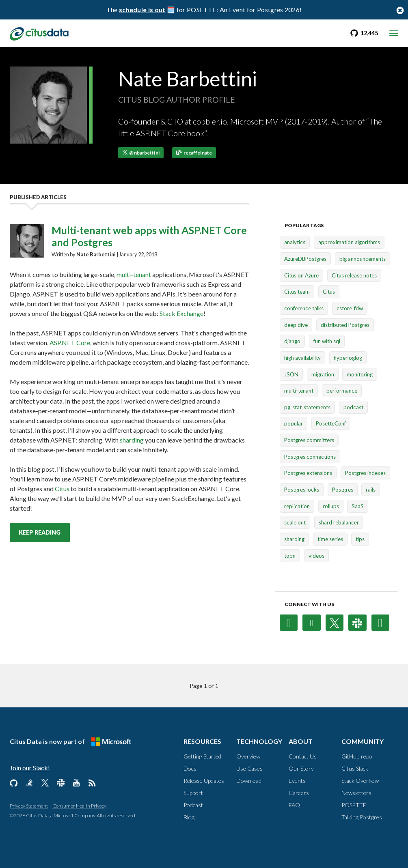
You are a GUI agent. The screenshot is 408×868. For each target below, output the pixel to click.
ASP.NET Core (70, 343)
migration (323, 374)
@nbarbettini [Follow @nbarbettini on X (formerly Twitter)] (141, 153)
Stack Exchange (181, 313)
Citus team (297, 292)
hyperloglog (348, 358)
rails (371, 490)
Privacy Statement (29, 806)
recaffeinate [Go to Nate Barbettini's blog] (194, 153)
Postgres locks (302, 490)
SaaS (358, 506)
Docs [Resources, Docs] (190, 768)
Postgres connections (310, 457)
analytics (295, 243)
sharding (132, 440)
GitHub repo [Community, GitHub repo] (357, 756)
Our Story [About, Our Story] (301, 768)
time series (330, 539)
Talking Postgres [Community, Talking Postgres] (362, 817)
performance (342, 391)
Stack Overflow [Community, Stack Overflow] (360, 781)
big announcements (363, 259)
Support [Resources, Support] (193, 793)
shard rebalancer (339, 523)
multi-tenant (134, 274)
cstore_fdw (350, 308)
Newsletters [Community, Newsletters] (356, 793)
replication (297, 506)
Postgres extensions (308, 473)
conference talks (304, 308)
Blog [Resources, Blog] (189, 817)
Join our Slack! (30, 768)
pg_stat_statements (307, 407)
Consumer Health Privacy (79, 806)
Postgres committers (309, 440)
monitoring (360, 374)
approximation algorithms (349, 243)
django (292, 341)
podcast (353, 407)
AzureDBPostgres (305, 259)
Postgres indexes (365, 473)
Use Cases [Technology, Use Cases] (249, 768)
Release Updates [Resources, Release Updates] (204, 781)
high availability (302, 358)
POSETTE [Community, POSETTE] (354, 805)
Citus (62, 489)
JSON (291, 374)
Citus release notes (354, 275)
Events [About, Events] (297, 781)
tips (360, 539)
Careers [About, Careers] (299, 793)
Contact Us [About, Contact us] (303, 756)
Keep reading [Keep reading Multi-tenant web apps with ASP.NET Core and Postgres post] (40, 532)
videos (316, 556)
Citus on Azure (301, 275)
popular (294, 424)
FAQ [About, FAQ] (294, 805)
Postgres (343, 490)
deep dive (296, 325)
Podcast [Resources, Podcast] (193, 805)
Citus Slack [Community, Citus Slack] (355, 768)
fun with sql (327, 341)
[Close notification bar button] (400, 10)
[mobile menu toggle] (394, 33)
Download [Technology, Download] (249, 781)
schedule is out (142, 10)
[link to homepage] (39, 33)
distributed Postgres (345, 325)
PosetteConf (331, 424)
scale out (295, 523)
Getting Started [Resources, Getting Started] (202, 756)
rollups (331, 506)
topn (290, 556)
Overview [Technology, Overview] (248, 756)
